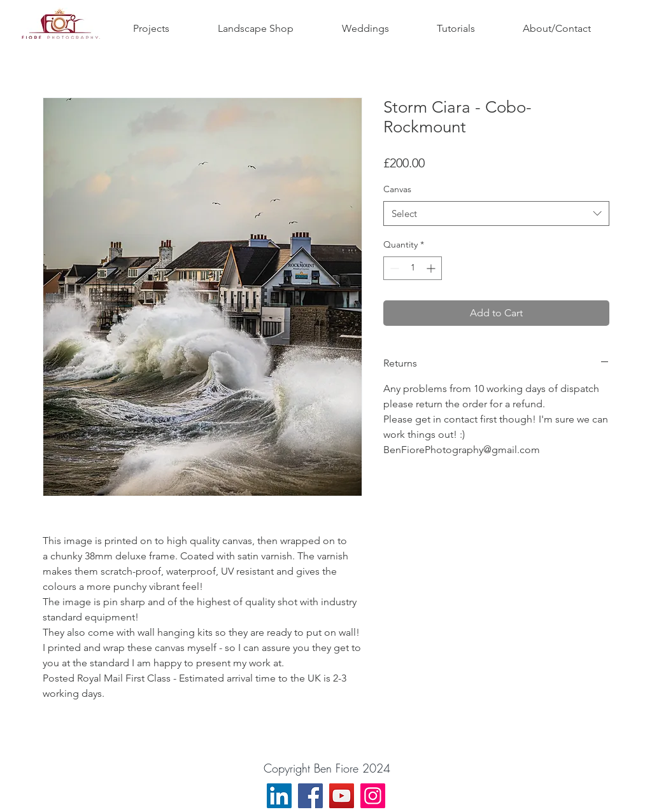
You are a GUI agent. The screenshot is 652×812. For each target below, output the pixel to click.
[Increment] (432, 268)
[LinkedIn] (279, 796)
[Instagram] (373, 796)
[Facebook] (310, 796)
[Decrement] (393, 268)
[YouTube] (342, 796)
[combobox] (496, 213)
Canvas (397, 189)
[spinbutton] (413, 268)
